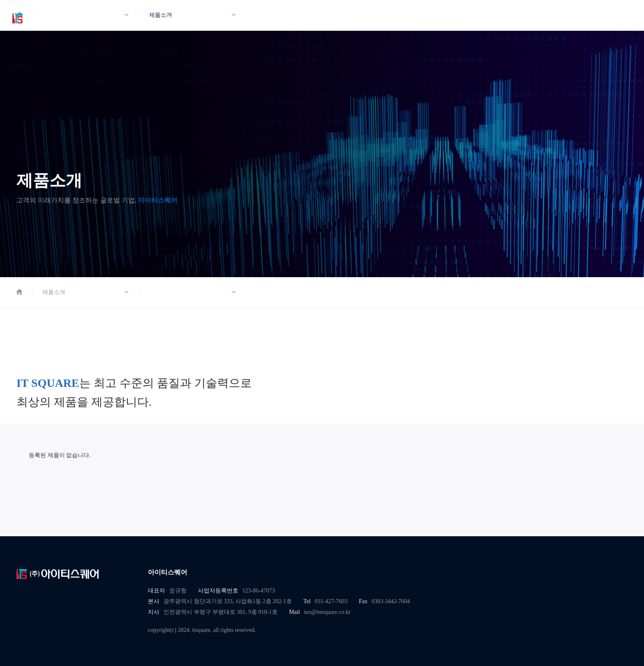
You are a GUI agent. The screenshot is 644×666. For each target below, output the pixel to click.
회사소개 (180, 18)
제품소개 (242, 18)
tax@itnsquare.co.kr (327, 612)
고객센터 (427, 18)
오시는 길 (550, 18)
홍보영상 (488, 18)
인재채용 (365, 18)
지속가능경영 (304, 18)
